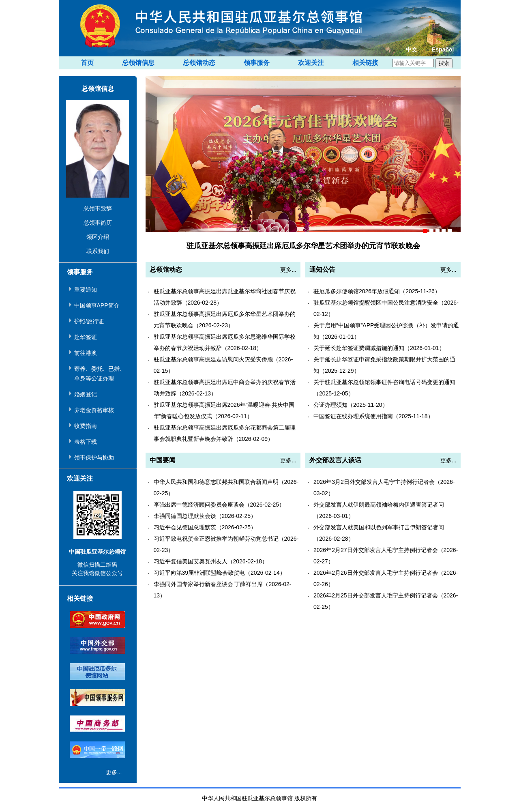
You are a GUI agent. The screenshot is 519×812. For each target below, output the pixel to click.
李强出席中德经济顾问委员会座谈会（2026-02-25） (219, 505)
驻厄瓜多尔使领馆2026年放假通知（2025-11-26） (377, 291)
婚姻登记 (86, 394)
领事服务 (257, 63)
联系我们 (98, 251)
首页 (87, 63)
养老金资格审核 (94, 410)
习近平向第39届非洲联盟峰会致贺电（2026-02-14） (220, 573)
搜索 (444, 63)
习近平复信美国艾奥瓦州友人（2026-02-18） (211, 561)
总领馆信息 (138, 63)
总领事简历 (98, 223)
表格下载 (86, 442)
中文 (412, 49)
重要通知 (86, 290)
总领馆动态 (199, 63)
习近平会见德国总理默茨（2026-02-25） (205, 527)
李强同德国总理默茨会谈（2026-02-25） (205, 516)
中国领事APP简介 (97, 305)
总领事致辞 (98, 208)
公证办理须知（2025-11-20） (351, 405)
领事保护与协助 (94, 458)
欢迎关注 (311, 63)
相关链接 (365, 63)
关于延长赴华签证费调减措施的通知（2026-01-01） (379, 348)
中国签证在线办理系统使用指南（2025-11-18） (373, 416)
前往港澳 (86, 353)
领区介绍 (98, 237)
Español (443, 49)
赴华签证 (86, 337)
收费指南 (86, 426)
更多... (114, 772)
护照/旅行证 (89, 321)
